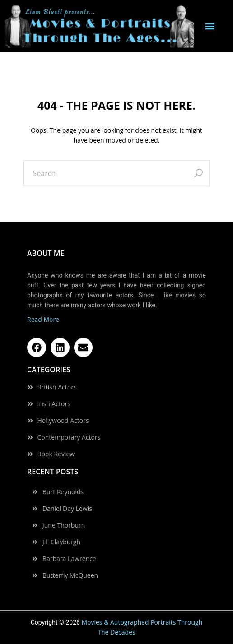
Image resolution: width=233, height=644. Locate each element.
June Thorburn (64, 525)
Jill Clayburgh (61, 542)
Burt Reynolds (63, 492)
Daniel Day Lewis (67, 509)
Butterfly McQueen (70, 575)
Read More (43, 319)
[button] (210, 26)
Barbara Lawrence (69, 559)
